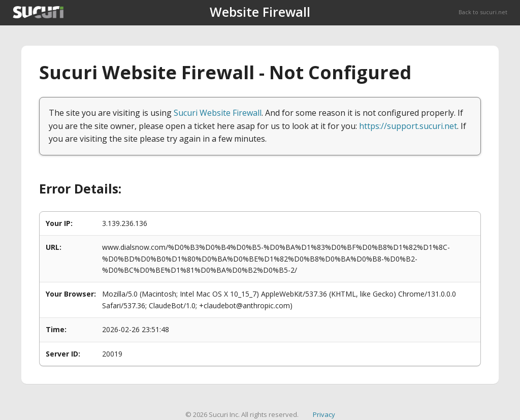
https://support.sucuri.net (408, 126)
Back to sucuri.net (483, 12)
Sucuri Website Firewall (218, 113)
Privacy (324, 414)
